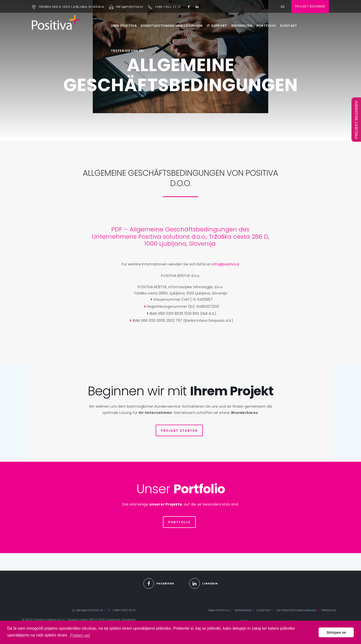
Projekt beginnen (310, 6)
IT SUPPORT (217, 26)
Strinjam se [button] (336, 632)
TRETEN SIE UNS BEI (127, 51)
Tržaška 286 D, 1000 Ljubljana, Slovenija (71, 7)
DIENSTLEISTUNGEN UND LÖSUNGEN (172, 26)
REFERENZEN (242, 26)
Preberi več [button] (80, 635)
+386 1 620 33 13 (168, 7)
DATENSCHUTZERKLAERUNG (296, 610)
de (283, 7)
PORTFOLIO (266, 26)
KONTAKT (289, 26)
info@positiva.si (130, 7)
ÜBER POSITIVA (124, 26)
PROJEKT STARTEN (179, 431)
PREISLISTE (329, 610)
